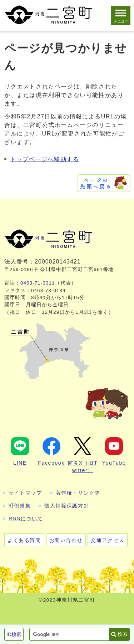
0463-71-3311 (38, 283)
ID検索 (14, 634)
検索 (123, 634)
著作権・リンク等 (78, 493)
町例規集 (20, 506)
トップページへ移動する (45, 159)
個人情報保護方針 (67, 506)
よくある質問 (24, 540)
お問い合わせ (66, 540)
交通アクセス (108, 540)
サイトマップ (25, 493)
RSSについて (26, 518)
